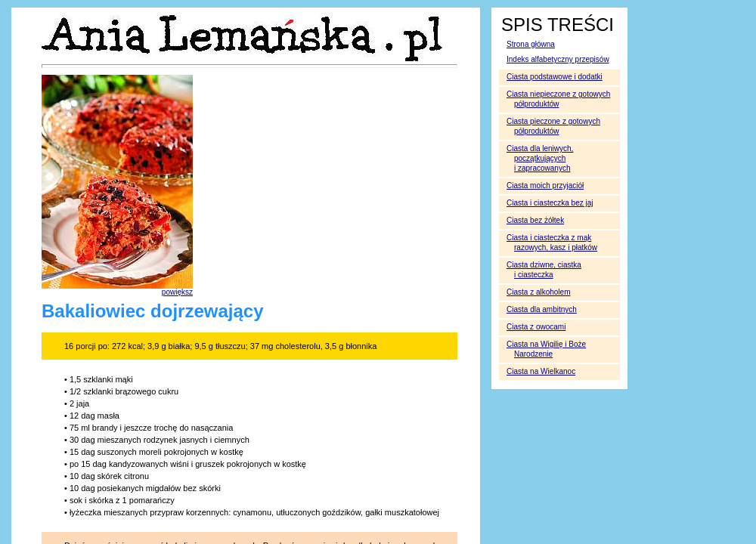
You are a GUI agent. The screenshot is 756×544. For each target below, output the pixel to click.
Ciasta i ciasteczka (550, 203)
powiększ (177, 292)
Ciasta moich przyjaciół (545, 185)
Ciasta (538, 292)
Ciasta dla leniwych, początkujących (540, 158)
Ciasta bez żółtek (535, 220)
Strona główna (531, 44)
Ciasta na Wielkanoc (541, 371)
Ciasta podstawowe (555, 77)
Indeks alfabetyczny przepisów (558, 59)
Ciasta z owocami (536, 327)
